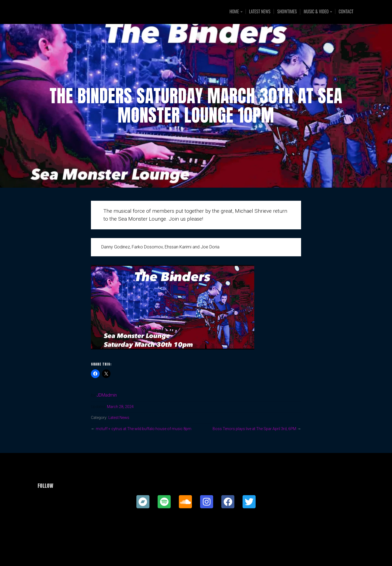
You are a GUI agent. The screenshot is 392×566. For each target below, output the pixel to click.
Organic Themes (207, 553)
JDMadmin (107, 395)
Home (234, 12)
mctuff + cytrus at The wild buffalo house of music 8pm (145, 429)
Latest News (260, 11)
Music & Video (316, 12)
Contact (346, 11)
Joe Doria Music (78, 12)
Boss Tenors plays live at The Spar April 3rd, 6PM (253, 429)
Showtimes (287, 11)
